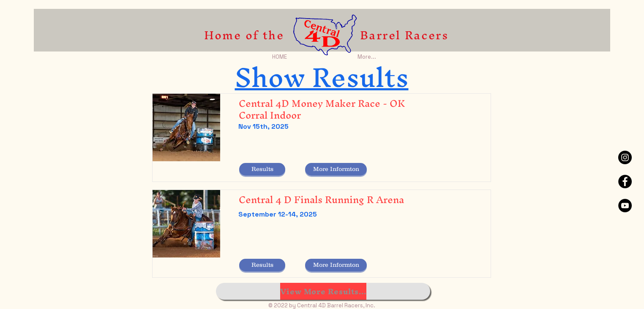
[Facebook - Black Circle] (625, 182)
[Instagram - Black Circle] (625, 157)
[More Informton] (336, 169)
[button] (262, 169)
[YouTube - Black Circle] (625, 206)
